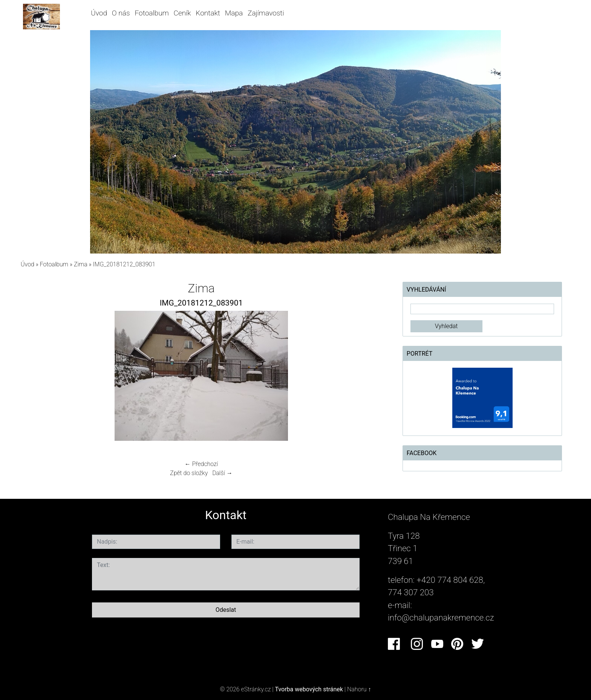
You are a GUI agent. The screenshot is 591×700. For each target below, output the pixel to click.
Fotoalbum (152, 13)
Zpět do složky (189, 473)
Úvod (99, 13)
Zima (81, 264)
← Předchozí (201, 464)
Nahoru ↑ (359, 689)
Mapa (234, 13)
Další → (222, 473)
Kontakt (208, 13)
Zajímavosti (266, 13)
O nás (121, 13)
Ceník (182, 13)
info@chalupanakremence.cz (441, 617)
